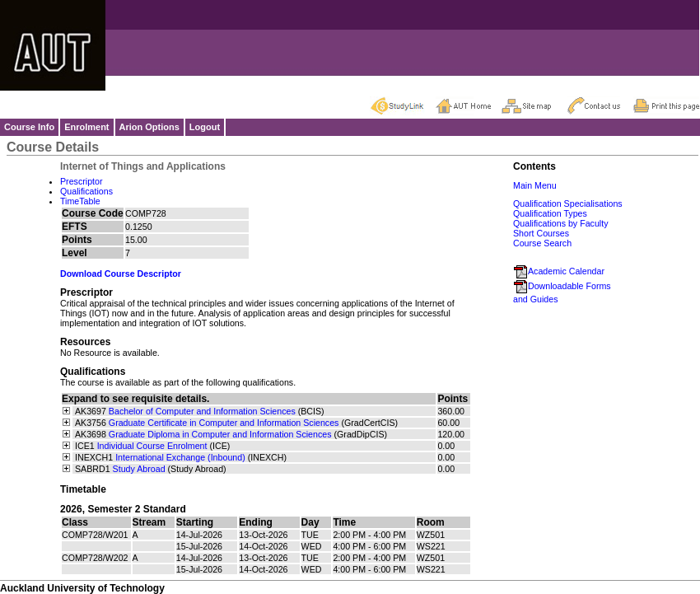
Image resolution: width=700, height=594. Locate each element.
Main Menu (535, 185)
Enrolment (86, 127)
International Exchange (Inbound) (180, 457)
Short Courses (541, 233)
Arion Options (149, 127)
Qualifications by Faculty (561, 223)
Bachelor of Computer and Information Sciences (202, 411)
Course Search (542, 243)
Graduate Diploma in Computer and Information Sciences (220, 434)
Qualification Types (550, 213)
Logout (205, 127)
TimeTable (80, 201)
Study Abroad (139, 469)
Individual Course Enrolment (152, 446)
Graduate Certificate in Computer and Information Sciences (224, 423)
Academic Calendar (559, 271)
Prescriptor (82, 181)
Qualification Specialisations (568, 203)
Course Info (29, 127)
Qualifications (86, 191)
